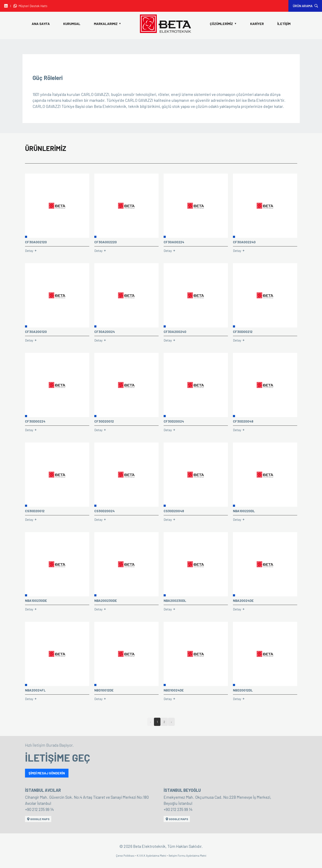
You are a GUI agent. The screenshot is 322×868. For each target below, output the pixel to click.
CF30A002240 (244, 242)
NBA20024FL (35, 690)
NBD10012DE (104, 690)
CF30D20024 (174, 421)
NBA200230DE (106, 600)
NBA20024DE (243, 600)
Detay (31, 251)
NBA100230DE (36, 600)
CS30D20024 (104, 511)
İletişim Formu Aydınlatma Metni (187, 856)
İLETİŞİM (284, 24)
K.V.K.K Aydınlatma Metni (152, 856)
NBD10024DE (174, 690)
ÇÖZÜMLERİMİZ (223, 24)
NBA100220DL (244, 511)
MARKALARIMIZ (108, 24)
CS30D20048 (174, 511)
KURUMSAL (72, 24)
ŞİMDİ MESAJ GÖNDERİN (47, 773)
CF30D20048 (243, 421)
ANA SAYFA (41, 24)
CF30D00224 (35, 421)
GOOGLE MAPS (38, 819)
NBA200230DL (175, 600)
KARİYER (257, 24)
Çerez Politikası (126, 856)
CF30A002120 (36, 242)
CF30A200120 (36, 332)
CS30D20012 (35, 511)
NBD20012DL (243, 690)
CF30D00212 (243, 332)
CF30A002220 (106, 242)
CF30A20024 (105, 332)
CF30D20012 (104, 421)
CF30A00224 (174, 242)
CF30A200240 (175, 332)
